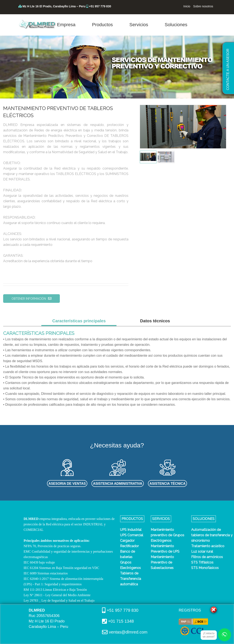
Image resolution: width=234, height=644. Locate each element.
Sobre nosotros (203, 6)
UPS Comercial (132, 535)
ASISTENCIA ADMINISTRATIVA (118, 484)
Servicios (139, 25)
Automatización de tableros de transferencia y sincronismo (212, 535)
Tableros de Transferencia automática (131, 579)
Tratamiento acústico (208, 546)
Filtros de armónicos (207, 557)
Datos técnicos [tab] (155, 321)
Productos (103, 25)
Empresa (66, 25)
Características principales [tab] (79, 321)
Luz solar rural (202, 551)
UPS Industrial (131, 530)
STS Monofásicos (205, 568)
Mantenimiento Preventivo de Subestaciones (162, 562)
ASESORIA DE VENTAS (67, 484)
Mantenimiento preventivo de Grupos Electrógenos (167, 535)
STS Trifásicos (202, 562)
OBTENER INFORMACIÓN (31, 298)
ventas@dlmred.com (127, 632)
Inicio (187, 6)
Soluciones (176, 25)
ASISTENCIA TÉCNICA (167, 484)
